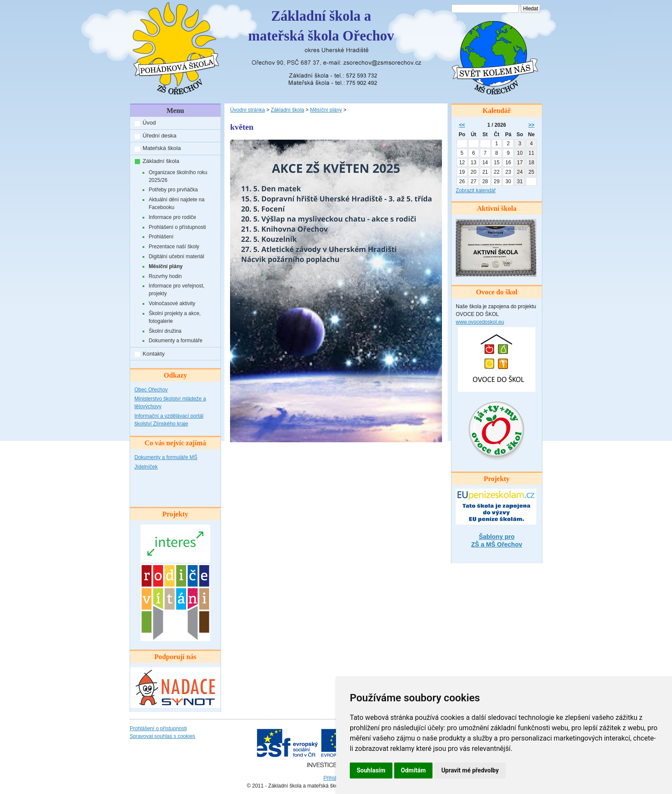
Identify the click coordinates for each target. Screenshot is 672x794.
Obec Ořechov (151, 390)
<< (462, 125)
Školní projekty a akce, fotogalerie (175, 317)
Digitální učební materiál (176, 256)
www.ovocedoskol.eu (480, 322)
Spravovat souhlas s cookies (162, 736)
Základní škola (161, 161)
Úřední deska (159, 136)
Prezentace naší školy (174, 247)
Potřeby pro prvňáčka (173, 190)
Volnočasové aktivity (172, 303)
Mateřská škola (162, 148)
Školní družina (165, 331)
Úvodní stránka (247, 110)
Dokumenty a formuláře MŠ (166, 457)
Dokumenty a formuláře (176, 341)
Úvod (149, 123)
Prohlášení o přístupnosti (177, 227)
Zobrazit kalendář (476, 191)
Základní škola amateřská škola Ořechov (321, 26)
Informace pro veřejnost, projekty (176, 290)
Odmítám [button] (414, 770)
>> (532, 125)
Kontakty (154, 354)
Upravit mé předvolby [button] (470, 770)
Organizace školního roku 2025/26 (178, 176)
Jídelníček (146, 467)
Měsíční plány (166, 266)
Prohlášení (161, 237)
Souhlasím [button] (371, 770)
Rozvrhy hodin (165, 276)
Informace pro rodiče (172, 217)
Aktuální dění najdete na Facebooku (176, 203)
